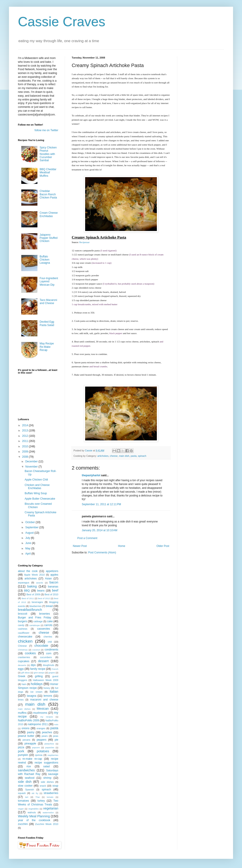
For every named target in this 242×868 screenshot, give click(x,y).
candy (21, 625)
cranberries (24, 657)
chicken (25, 641)
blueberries (35, 606)
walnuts (32, 812)
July (28, 538)
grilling (39, 676)
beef (55, 590)
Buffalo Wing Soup (36, 493)
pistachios (49, 744)
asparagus (24, 583)
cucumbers (46, 657)
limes (21, 700)
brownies (45, 614)
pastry (31, 732)
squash (22, 793)
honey (47, 688)
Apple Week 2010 (34, 575)
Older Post (163, 546)
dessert (43, 661)
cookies (30, 653)
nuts (56, 724)
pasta (134, 456)
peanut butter (26, 736)
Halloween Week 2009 (45, 680)
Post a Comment (87, 538)
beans (41, 591)
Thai (38, 797)
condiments (51, 650)
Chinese (22, 646)
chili (50, 642)
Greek (22, 676)
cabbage (38, 621)
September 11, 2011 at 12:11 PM (101, 504)
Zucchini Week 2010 (47, 824)
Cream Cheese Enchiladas (49, 214)
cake (50, 621)
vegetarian (51, 808)
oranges (41, 728)
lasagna (32, 696)
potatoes (43, 751)
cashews (23, 629)
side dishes (47, 782)
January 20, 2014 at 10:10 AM (99, 530)
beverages (37, 602)
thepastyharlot (91, 475)
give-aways (39, 673)
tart (27, 797)
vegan (21, 809)
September (32, 527)
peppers (42, 740)
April (28, 554)
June (29, 543)
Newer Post (80, 546)
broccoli (23, 614)
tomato (50, 797)
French (55, 669)
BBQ (27, 591)
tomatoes (23, 801)
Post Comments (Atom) (102, 553)
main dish (124, 456)
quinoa (39, 755)
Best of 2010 (51, 594)
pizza (21, 747)
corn (49, 653)
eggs (21, 669)
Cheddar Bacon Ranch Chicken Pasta (48, 194)
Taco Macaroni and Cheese (48, 302)
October (30, 522)
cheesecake (25, 637)
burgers (23, 621)
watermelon (48, 813)
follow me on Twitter (46, 130)
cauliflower (24, 633)
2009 (26, 452)
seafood (30, 778)
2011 (26, 441)
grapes (52, 673)
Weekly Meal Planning (34, 816)
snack (43, 786)
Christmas (23, 650)
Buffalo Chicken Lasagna (45, 260)
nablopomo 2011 (38, 724)
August (30, 533)
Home (122, 546)
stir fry (35, 793)
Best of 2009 (33, 594)
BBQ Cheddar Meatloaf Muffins (48, 173)
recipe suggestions (46, 763)
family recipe (38, 669)
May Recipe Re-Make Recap (47, 347)
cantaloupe (35, 625)
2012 (26, 436)
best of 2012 (44, 598)
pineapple (30, 744)
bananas (53, 587)
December (32, 461)
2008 (26, 457)
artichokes (103, 456)
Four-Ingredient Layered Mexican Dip (49, 282)
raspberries (53, 755)
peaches (47, 732)
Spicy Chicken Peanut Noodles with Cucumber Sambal (48, 154)
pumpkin (23, 755)
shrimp (47, 778)
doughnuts (48, 665)
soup (55, 786)
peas (56, 736)
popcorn (36, 747)
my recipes (47, 717)
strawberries (51, 793)
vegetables (33, 809)
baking (32, 586)
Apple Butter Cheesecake (40, 499)
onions (25, 728)
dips (33, 665)
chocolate (41, 646)
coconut (36, 650)
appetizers (52, 571)
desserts (22, 665)
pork (21, 751)
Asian (48, 579)
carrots (48, 625)
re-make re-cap (32, 759)
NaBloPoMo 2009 (28, 720)
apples (54, 575)
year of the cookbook (34, 820)
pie (56, 740)
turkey (41, 801)
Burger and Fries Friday (35, 618)
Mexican (43, 709)
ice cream (36, 692)
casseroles (44, 629)
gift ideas (26, 673)
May (28, 548)
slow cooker (25, 786)
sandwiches (26, 770)
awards (40, 583)
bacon (54, 582)
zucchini (23, 824)
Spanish (29, 790)
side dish (25, 782)
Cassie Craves (62, 22)
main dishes (24, 709)
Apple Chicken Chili (36, 480)
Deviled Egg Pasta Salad (47, 323)
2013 (26, 431)
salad (46, 766)
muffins (22, 713)
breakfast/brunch (30, 610)
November (32, 467)
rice (29, 766)
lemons (48, 696)
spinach (142, 456)
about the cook (28, 571)
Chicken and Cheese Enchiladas (37, 487)
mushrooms (40, 713)
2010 (26, 446)
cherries (48, 637)
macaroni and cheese (44, 700)
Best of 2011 (28, 598)
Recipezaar (84, 242)
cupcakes (24, 661)
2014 (26, 425)
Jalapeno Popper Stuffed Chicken (49, 238)
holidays (37, 684)
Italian (54, 692)
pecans (27, 740)
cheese (114, 456)
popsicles (50, 747)
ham (24, 684)
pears (45, 736)
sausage (53, 774)
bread (49, 606)
